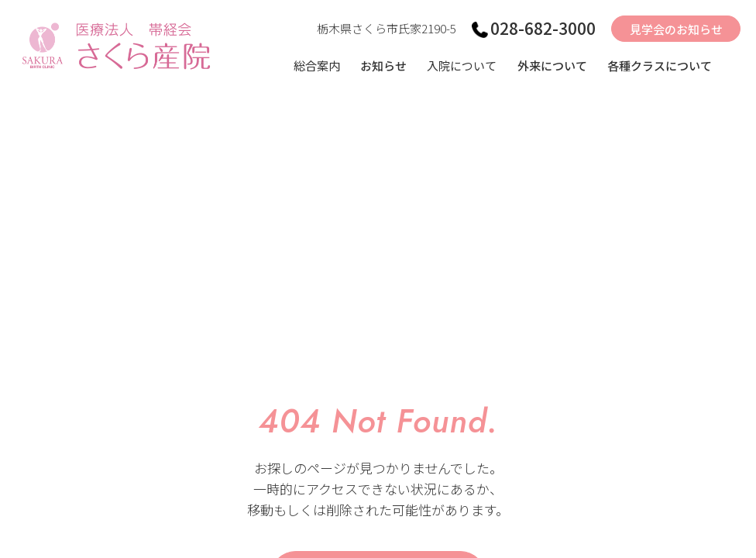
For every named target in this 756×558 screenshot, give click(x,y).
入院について (462, 65)
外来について (552, 65)
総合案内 (317, 65)
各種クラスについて (660, 65)
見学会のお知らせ (676, 29)
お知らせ (383, 65)
